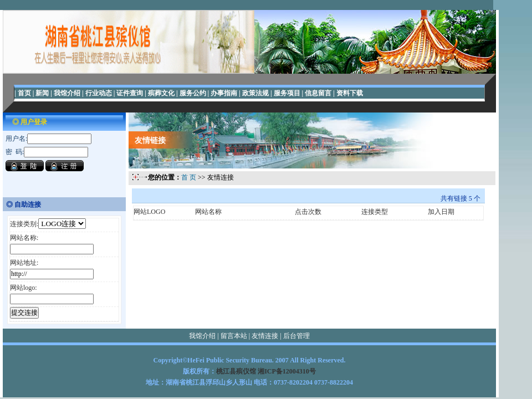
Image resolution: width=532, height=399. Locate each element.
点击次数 (308, 212)
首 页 (189, 177)
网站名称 (208, 212)
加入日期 (441, 212)
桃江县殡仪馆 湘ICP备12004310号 (266, 371)
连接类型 (375, 212)
